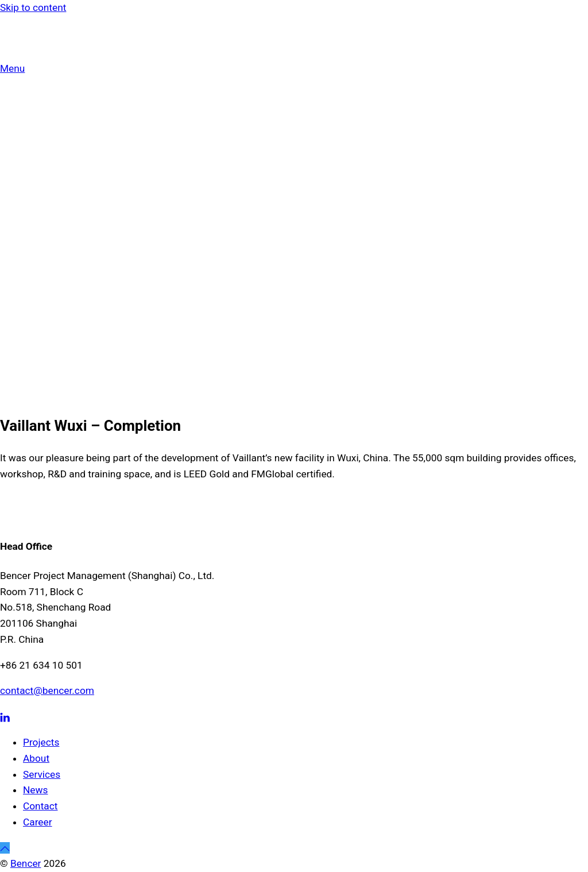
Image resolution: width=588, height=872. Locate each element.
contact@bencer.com (47, 690)
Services (42, 774)
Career (38, 822)
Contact (40, 806)
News (35, 790)
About (36, 758)
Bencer (26, 863)
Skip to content (33, 7)
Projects (41, 742)
